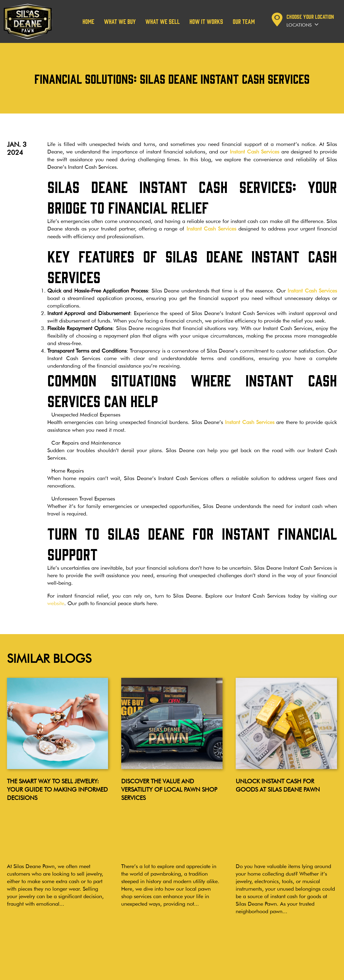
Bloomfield (178, 931)
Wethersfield (133, 925)
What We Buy (120, 21)
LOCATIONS (137, 913)
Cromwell (177, 925)
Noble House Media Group (315, 973)
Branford (176, 943)
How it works (206, 21)
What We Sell (163, 21)
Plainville (130, 949)
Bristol (127, 943)
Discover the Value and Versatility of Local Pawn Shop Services (169, 788)
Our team (244, 21)
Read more (29, 871)
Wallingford (132, 937)
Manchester (132, 931)
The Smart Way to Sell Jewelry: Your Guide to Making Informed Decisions (57, 788)
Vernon (174, 937)
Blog (8, 915)
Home (88, 21)
